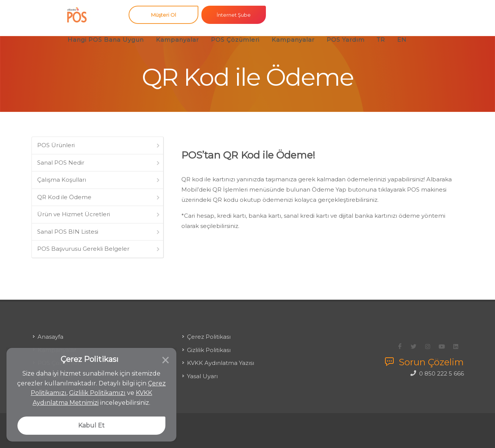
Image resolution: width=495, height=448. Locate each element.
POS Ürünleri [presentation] (99, 145)
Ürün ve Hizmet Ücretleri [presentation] (99, 214)
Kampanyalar (177, 40)
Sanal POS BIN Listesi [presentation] (99, 232)
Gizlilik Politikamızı (97, 393)
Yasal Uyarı (202, 370)
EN (402, 40)
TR (381, 40)
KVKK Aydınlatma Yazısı (221, 357)
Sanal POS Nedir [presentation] (99, 163)
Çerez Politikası (209, 331)
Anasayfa (50, 331)
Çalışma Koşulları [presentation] (99, 180)
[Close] (176, 354)
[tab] (98, 145)
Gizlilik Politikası (209, 344)
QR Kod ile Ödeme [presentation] (99, 197)
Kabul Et (91, 425)
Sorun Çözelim (424, 356)
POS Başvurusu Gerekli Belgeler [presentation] (99, 249)
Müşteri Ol (163, 15)
